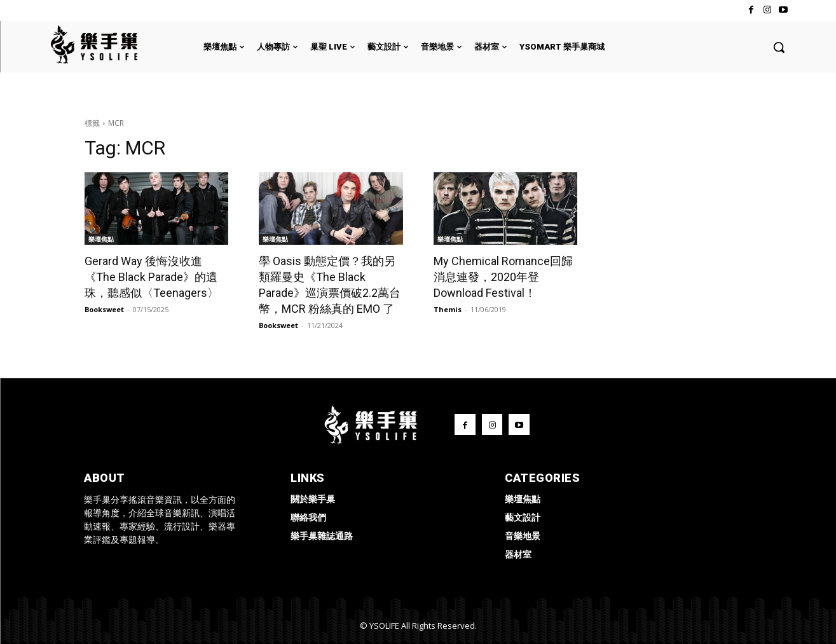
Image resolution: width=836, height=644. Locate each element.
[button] (779, 47)
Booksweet (104, 309)
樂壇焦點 (101, 239)
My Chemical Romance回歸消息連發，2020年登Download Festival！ (503, 277)
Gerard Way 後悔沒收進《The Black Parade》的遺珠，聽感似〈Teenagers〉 (152, 277)
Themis (448, 309)
